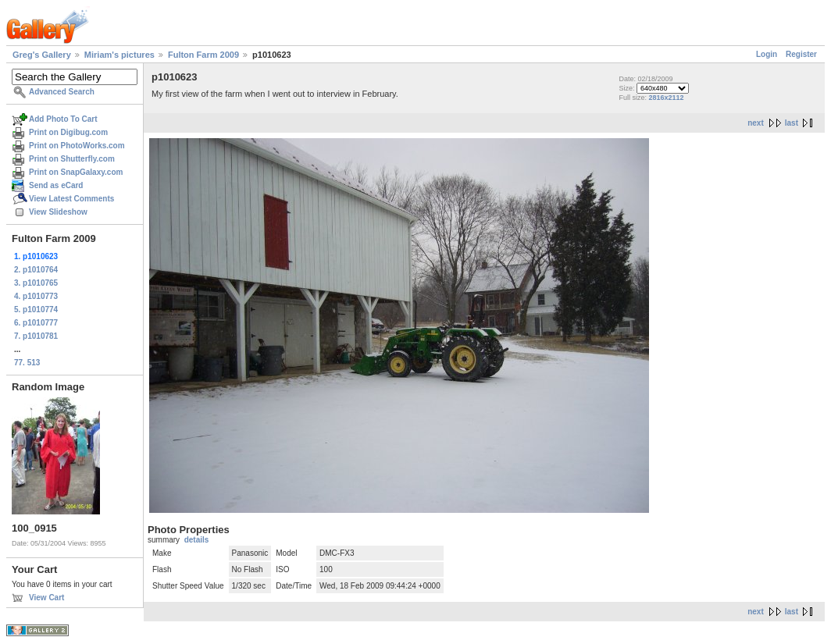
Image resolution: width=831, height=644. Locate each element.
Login (767, 54)
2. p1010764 (36, 270)
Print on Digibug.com (68, 132)
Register (801, 54)
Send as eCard (56, 185)
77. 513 (27, 363)
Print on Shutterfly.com (72, 159)
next (756, 123)
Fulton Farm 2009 (203, 55)
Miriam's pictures (119, 55)
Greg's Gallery (42, 55)
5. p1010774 (36, 310)
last (792, 123)
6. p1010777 (36, 323)
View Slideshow (58, 212)
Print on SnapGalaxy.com (76, 172)
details (197, 540)
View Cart (46, 598)
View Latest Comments (71, 199)
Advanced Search (62, 92)
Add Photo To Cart (63, 119)
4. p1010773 (36, 296)
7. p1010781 (36, 336)
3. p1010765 (36, 283)
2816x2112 (666, 98)
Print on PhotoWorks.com (77, 146)
